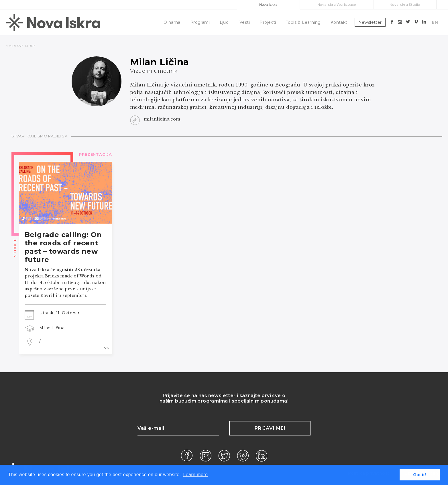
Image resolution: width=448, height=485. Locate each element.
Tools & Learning (303, 22)
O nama (172, 22)
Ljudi (225, 22)
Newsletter (370, 22)
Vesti (245, 22)
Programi (200, 22)
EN (435, 22)
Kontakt (339, 22)
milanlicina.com (162, 119)
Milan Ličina (52, 328)
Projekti (268, 22)
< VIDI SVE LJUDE (21, 46)
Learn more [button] (195, 475)
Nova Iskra (268, 4)
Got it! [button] (420, 475)
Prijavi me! (270, 428)
